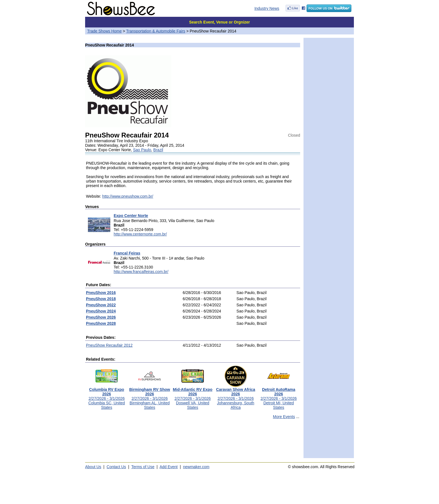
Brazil (158, 150)
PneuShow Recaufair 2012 (109, 345)
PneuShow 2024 (101, 311)
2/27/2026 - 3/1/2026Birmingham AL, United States (150, 397)
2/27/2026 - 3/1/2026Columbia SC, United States (107, 397)
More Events (284, 417)
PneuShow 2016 (101, 293)
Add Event (169, 467)
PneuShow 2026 (101, 317)
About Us (93, 467)
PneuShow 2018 (101, 299)
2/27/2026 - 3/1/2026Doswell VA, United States (192, 397)
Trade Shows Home (105, 31)
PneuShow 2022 (101, 305)
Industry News (267, 8)
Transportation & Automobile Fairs (156, 31)
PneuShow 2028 (101, 323)
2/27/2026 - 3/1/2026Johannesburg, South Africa (236, 397)
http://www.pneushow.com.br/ (128, 196)
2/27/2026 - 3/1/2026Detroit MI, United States (279, 397)
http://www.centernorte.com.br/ (140, 234)
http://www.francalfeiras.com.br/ (141, 272)
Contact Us (116, 467)
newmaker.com (196, 467)
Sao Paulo (142, 150)
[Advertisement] (193, 441)
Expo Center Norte (131, 216)
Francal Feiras (127, 253)
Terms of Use (143, 467)
